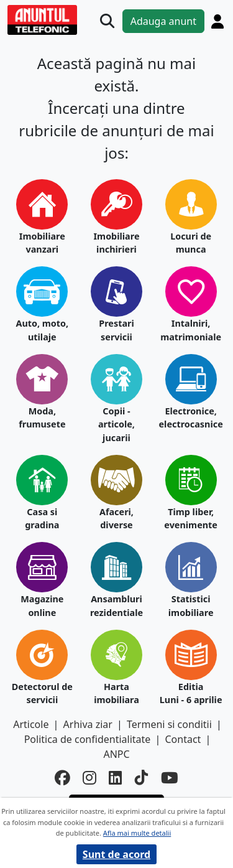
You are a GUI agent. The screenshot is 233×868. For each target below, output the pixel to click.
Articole (31, 724)
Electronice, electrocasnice (191, 418)
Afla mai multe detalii (137, 833)
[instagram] (89, 778)
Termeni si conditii (169, 724)
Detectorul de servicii (42, 693)
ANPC (116, 754)
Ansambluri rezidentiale (116, 606)
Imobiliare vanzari (42, 243)
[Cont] (217, 21)
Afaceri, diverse (116, 519)
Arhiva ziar (88, 724)
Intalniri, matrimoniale (191, 330)
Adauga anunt (163, 21)
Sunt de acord (116, 854)
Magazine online (42, 606)
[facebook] (62, 778)
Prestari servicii (116, 330)
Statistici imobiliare (191, 606)
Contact (183, 739)
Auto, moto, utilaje (42, 330)
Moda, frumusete (42, 418)
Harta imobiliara (116, 693)
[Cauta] (107, 21)
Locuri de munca (191, 243)
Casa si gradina (42, 519)
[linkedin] (116, 778)
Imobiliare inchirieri (117, 243)
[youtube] (170, 778)
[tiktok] (142, 778)
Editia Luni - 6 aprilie (191, 693)
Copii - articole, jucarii (116, 424)
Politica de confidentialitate (88, 739)
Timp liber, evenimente (191, 519)
